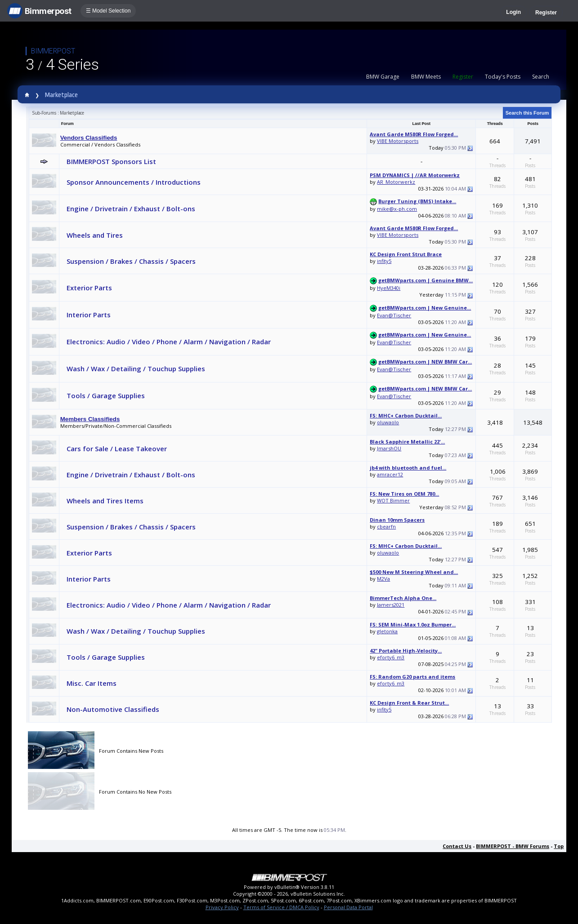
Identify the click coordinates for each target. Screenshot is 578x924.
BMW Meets (426, 77)
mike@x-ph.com (397, 209)
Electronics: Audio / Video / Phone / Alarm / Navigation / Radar (169, 342)
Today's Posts (503, 77)
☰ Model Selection (108, 11)
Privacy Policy (222, 907)
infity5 (384, 261)
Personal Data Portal (348, 907)
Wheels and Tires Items (105, 501)
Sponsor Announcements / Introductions (134, 182)
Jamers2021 (391, 605)
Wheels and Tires (95, 235)
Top (559, 846)
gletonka (387, 631)
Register (546, 13)
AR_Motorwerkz (396, 182)
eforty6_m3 (391, 657)
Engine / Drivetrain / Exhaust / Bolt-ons (131, 209)
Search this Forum (527, 113)
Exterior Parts (89, 288)
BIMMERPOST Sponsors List (111, 161)
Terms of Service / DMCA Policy (281, 907)
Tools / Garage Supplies (106, 395)
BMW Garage (383, 77)
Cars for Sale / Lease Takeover (117, 449)
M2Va (383, 579)
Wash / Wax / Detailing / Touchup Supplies (136, 369)
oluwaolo (388, 422)
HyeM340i (389, 288)
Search (541, 77)
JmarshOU (389, 448)
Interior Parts (89, 315)
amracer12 (390, 474)
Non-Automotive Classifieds (113, 709)
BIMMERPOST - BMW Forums (513, 846)
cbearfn (386, 526)
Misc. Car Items (92, 683)
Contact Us (457, 846)
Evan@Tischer (394, 315)
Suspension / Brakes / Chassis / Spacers (131, 261)
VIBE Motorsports (398, 141)
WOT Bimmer (393, 500)
